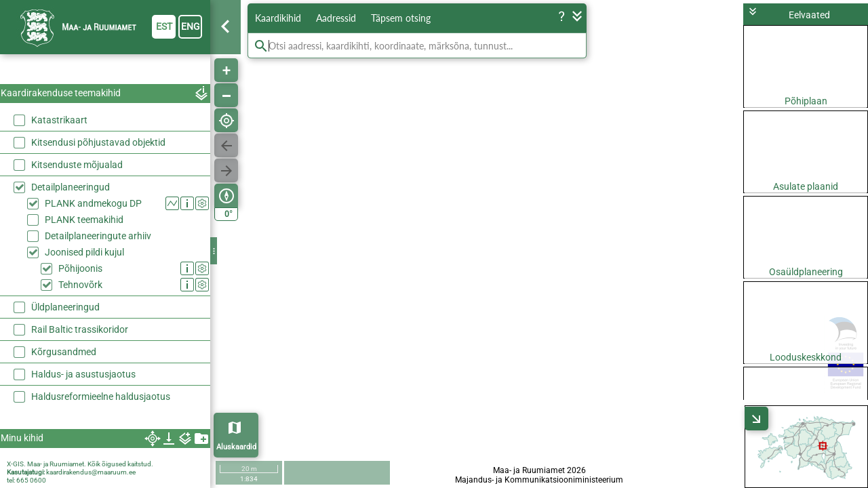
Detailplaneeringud (71, 187)
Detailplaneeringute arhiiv (98, 236)
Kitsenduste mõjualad (77, 165)
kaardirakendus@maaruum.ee (91, 472)
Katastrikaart (59, 120)
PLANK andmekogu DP (93, 203)
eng (191, 26)
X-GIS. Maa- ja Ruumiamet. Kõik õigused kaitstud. (80, 464)
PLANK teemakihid (84, 220)
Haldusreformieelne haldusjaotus (101, 396)
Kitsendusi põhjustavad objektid (98, 142)
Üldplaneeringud (65, 307)
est (164, 26)
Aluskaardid (236, 447)
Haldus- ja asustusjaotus (83, 374)
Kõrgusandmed (64, 352)
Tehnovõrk (80, 285)
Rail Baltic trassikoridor (80, 329)
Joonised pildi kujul (84, 252)
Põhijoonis (80, 268)
